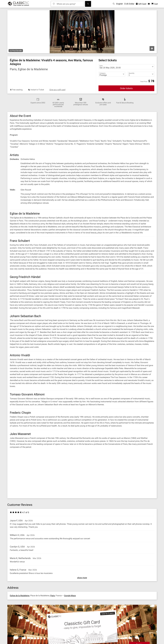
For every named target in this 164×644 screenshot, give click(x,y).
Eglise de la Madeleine (20, 596)
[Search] (88, 4)
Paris (53, 596)
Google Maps (70, 596)
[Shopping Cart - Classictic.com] (155, 4)
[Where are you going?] (69, 3)
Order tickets (126, 88)
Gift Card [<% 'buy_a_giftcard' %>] (141, 4)
